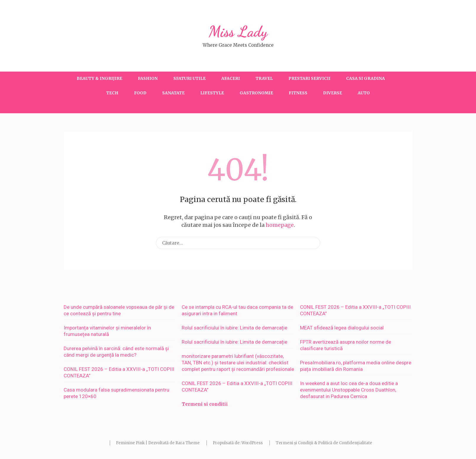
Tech (112, 93)
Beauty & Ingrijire (99, 78)
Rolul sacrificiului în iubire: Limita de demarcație (234, 328)
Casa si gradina (366, 78)
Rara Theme (188, 443)
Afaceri (231, 78)
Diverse (333, 93)
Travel (264, 78)
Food (140, 93)
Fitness (298, 93)
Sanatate (173, 93)
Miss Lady (238, 32)
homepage (280, 225)
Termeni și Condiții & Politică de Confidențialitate (324, 443)
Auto (364, 93)
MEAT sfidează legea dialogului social (342, 328)
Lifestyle (212, 93)
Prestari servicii (309, 78)
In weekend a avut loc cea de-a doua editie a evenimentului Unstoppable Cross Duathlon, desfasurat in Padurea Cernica (349, 390)
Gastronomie (256, 93)
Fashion (148, 78)
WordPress (252, 443)
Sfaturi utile (189, 78)
